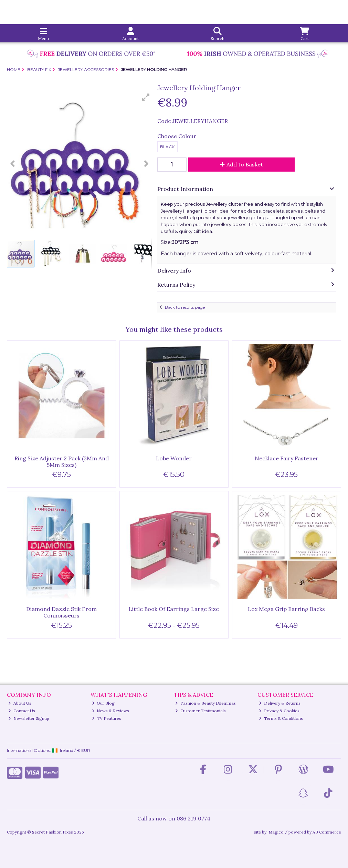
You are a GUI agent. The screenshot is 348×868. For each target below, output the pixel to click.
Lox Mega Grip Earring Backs (286, 609)
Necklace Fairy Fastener (287, 458)
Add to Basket (241, 164)
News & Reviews (111, 711)
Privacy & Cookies (279, 711)
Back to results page (185, 307)
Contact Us (22, 711)
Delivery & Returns (280, 703)
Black (167, 147)
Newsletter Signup (29, 718)
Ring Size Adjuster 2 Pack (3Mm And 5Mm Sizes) (62, 462)
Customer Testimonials (201, 711)
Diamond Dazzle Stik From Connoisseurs (61, 612)
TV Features (107, 718)
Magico (276, 832)
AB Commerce (327, 832)
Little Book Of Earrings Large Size (174, 609)
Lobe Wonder (174, 458)
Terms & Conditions (281, 718)
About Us (20, 703)
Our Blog (103, 703)
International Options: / (49, 750)
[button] (146, 97)
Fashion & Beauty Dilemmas (205, 703)
